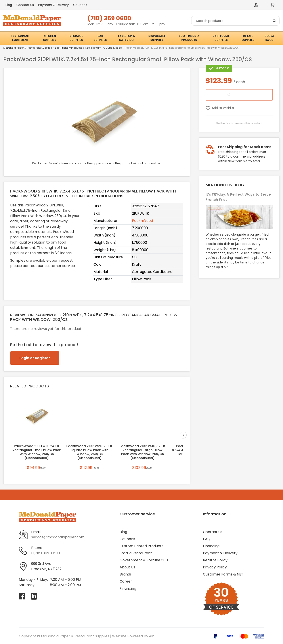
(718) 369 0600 (109, 18)
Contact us (25, 5)
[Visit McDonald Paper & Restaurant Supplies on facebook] (22, 596)
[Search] (235, 21)
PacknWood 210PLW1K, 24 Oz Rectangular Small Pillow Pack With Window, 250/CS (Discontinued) (37, 452)
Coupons (80, 5)
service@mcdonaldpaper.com (58, 537)
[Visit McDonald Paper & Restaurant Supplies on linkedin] (34, 596)
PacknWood (142, 221)
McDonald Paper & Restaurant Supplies (28, 48)
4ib (152, 636)
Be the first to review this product (239, 123)
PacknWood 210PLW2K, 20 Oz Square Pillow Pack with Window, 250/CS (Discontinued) (89, 452)
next (183, 435)
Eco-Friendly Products (69, 48)
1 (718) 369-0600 (46, 553)
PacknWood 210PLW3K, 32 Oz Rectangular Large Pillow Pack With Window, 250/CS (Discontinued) (142, 452)
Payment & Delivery (54, 5)
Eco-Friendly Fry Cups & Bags (104, 48)
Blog (9, 5)
